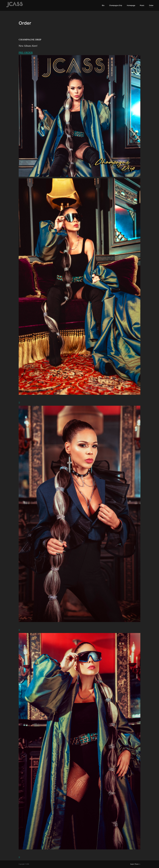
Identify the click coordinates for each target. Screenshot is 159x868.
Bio (103, 5)
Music (142, 5)
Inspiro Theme (134, 864)
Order (151, 5)
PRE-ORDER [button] (26, 53)
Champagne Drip (116, 5)
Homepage (131, 5)
